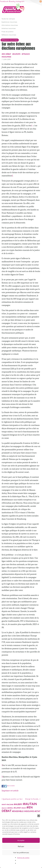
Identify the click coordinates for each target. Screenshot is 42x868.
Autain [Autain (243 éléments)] (31, 804)
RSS (41, 1)
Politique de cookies (23, 858)
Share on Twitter (6, 786)
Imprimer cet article (10, 791)
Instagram (20, 1)
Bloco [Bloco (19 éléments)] (5, 808)
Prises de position (7, 32)
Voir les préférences (21, 853)
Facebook (4, 1)
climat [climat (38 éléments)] (18, 808)
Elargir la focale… (33, 799)
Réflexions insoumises (9, 35)
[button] (39, 816)
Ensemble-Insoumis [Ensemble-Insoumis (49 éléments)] (24, 811)
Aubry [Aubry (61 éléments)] (19, 804)
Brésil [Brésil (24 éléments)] (11, 808)
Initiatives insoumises (9, 28)
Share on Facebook (3, 786)
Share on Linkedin (11, 786)
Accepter (21, 840)
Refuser (21, 846)
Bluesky (12, 1)
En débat (7, 54)
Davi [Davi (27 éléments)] (24, 808)
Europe (17, 54)
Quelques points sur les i (12, 799)
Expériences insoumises (9, 22)
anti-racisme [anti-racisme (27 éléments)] (8, 804)
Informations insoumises (10, 25)
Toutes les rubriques (8, 19)
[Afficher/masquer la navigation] (37, 9)
